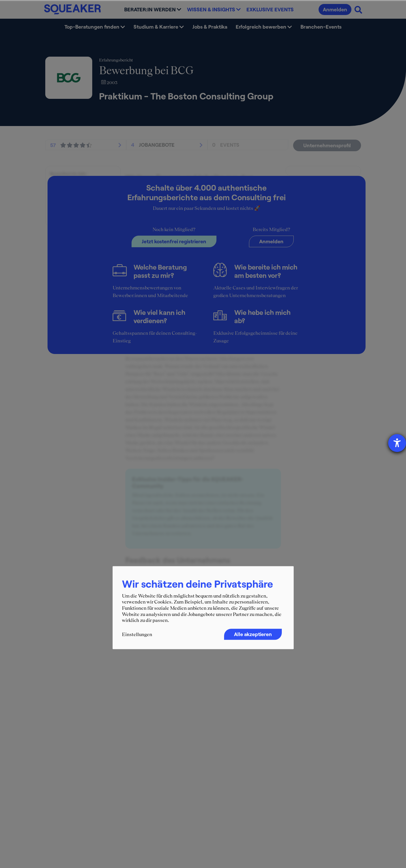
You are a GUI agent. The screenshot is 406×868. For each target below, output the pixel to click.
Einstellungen (137, 634)
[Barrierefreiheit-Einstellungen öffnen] (397, 443)
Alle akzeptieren (253, 634)
